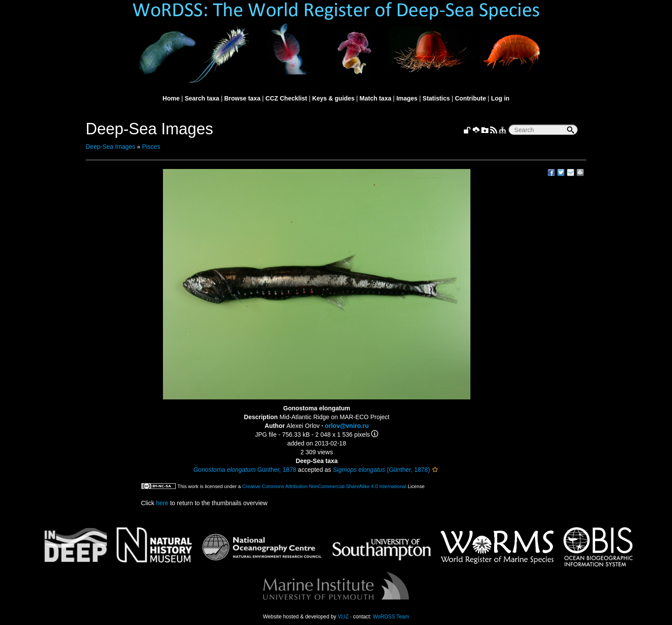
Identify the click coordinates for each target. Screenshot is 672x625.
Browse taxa (242, 98)
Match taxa (376, 98)
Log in (500, 98)
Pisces (151, 147)
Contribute (471, 98)
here (162, 503)
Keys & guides (333, 98)
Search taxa (202, 98)
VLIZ (343, 617)
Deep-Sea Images (110, 147)
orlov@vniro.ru (347, 426)
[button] (435, 470)
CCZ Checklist (286, 98)
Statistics (436, 98)
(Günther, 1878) (381, 470)
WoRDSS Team (391, 617)
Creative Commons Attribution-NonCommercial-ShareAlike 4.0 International (324, 486)
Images (407, 98)
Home (171, 98)
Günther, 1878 (245, 470)
